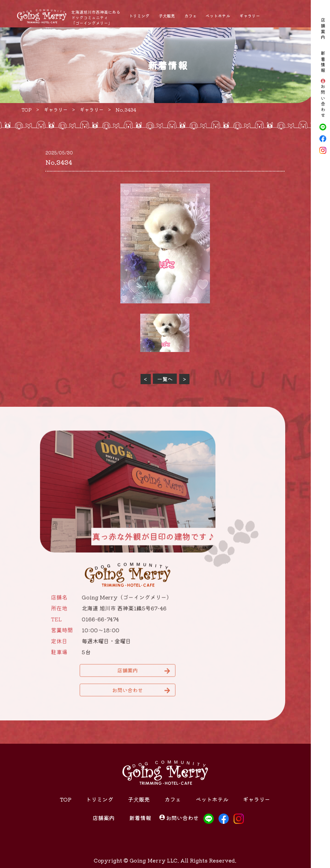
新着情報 (323, 62)
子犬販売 (167, 16)
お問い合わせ (323, 102)
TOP (66, 799)
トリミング (139, 16)
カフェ (190, 16)
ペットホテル (218, 16)
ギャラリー (250, 16)
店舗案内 (323, 29)
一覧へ (165, 379)
